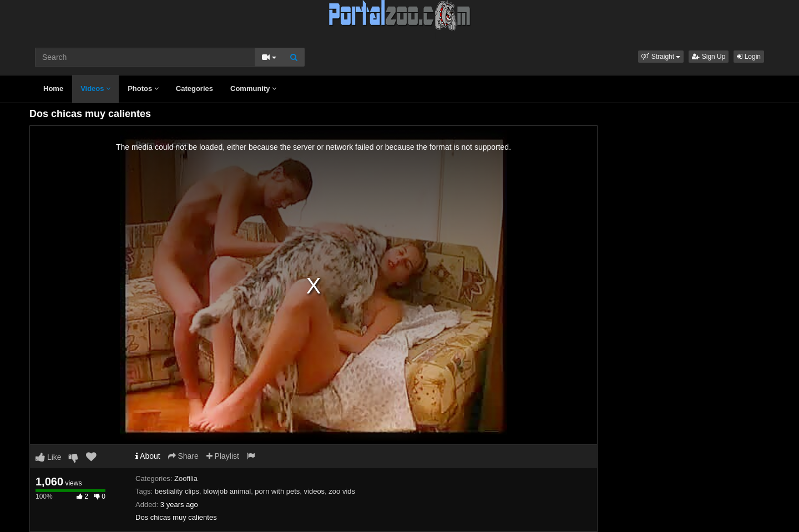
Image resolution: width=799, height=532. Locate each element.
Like (49, 457)
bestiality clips (177, 491)
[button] (661, 57)
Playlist (223, 456)
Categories (194, 88)
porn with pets (277, 491)
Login (749, 57)
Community (253, 88)
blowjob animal (227, 491)
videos (315, 491)
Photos (143, 88)
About (148, 456)
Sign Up (709, 57)
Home (53, 88)
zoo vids (342, 491)
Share (183, 456)
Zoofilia (186, 478)
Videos (95, 88)
